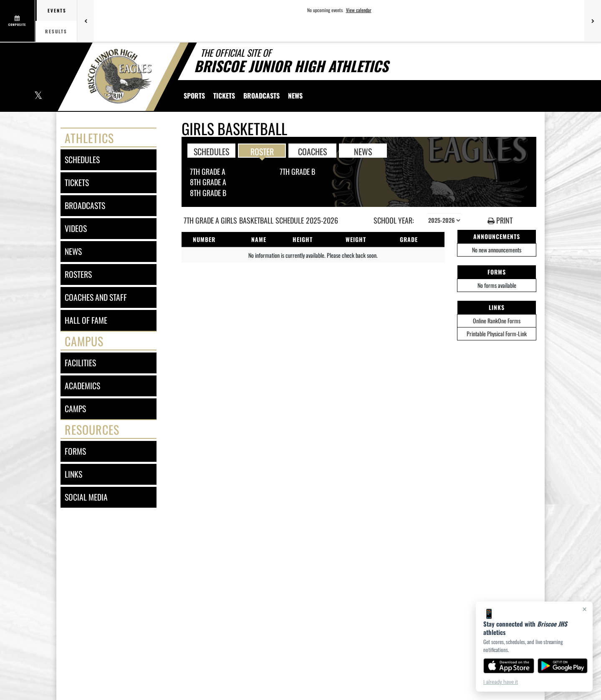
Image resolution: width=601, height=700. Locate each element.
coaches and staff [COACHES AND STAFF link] (96, 297)
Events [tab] (57, 10)
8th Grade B (208, 193)
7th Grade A (208, 171)
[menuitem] (224, 96)
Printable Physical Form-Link (497, 334)
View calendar (359, 10)
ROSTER (262, 151)
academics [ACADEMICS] (82, 386)
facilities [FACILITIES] (80, 363)
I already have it (501, 682)
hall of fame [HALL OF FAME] (86, 320)
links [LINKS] (73, 474)
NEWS (363, 151)
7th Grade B (297, 171)
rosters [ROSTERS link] (78, 274)
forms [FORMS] (75, 451)
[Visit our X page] (38, 96)
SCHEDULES (211, 151)
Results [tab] (56, 31)
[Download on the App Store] (509, 666)
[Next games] (593, 21)
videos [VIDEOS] (76, 228)
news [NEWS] (73, 251)
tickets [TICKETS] (77, 183)
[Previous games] (86, 21)
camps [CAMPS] (75, 409)
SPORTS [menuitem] (194, 96)
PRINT (500, 220)
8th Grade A (208, 182)
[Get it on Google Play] (563, 666)
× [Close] (585, 609)
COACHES (312, 151)
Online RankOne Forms (497, 321)
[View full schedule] (18, 21)
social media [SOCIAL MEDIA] (86, 497)
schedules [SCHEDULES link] (82, 160)
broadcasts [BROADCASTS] (85, 205)
